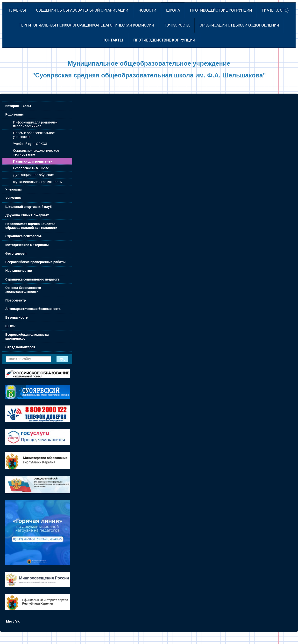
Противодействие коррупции (221, 10)
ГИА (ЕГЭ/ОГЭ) (275, 10)
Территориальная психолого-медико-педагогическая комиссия (86, 25)
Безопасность (17, 317)
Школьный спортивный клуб (28, 207)
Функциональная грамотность (37, 182)
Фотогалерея (16, 253)
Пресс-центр (16, 300)
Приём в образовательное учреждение (34, 135)
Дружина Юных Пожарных (27, 215)
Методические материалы (27, 245)
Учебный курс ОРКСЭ (30, 144)
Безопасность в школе (31, 168)
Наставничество (19, 271)
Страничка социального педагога (32, 279)
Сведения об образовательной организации (82, 10)
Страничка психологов (24, 236)
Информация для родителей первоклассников (35, 124)
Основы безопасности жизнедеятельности (23, 290)
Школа (173, 10)
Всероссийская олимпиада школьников (27, 336)
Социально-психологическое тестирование (36, 152)
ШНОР (10, 326)
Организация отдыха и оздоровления (239, 25)
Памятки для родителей (33, 161)
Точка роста (177, 25)
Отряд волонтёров (20, 347)
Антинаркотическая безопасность (33, 309)
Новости (147, 10)
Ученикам (14, 189)
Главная (18, 10)
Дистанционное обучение (33, 175)
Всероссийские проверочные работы (35, 262)
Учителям (13, 198)
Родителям (14, 114)
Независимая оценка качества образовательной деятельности (31, 226)
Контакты (113, 40)
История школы (18, 106)
